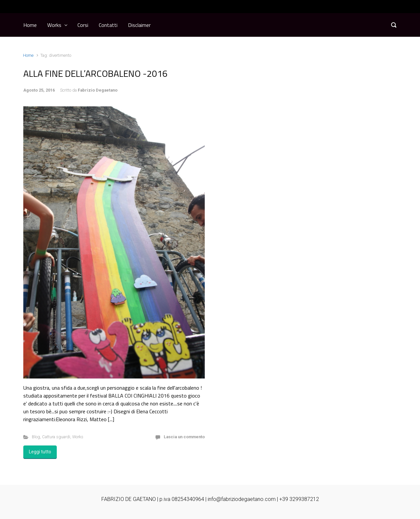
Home (30, 25)
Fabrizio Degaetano (98, 90)
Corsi (83, 25)
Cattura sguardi (56, 437)
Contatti (108, 25)
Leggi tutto (40, 452)
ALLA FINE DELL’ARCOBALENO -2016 (95, 73)
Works (54, 25)
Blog (36, 437)
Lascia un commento (184, 437)
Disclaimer (139, 25)
